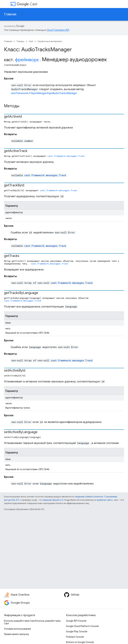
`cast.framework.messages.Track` (49, 264)
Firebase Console (75, 637)
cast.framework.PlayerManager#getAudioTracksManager (44, 93)
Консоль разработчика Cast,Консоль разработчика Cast (32, 622)
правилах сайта (104, 500)
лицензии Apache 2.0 (53, 500)
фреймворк (27, 60)
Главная (10, 14)
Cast (27, 4)
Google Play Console (77, 631)
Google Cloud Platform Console (82, 626)
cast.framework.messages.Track (66, 156)
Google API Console (76, 621)
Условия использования (17, 629)
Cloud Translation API (58, 30)
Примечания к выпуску (16, 634)
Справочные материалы (50, 41)
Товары (20, 41)
